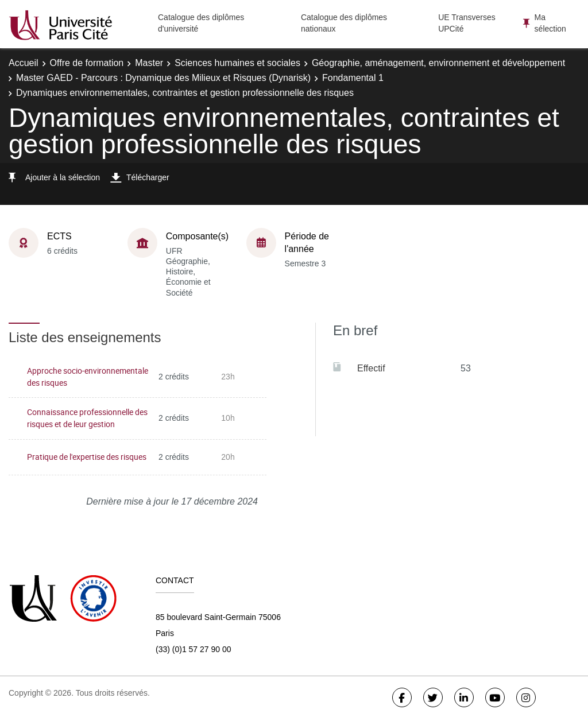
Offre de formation (87, 63)
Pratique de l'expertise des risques (87, 457)
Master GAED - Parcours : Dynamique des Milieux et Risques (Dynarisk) (163, 78)
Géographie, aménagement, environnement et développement (438, 63)
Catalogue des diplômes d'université (201, 23)
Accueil (24, 63)
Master (149, 63)
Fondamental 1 (353, 78)
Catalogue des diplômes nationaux (344, 23)
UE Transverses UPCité (467, 23)
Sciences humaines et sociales (237, 63)
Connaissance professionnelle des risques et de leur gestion (87, 418)
